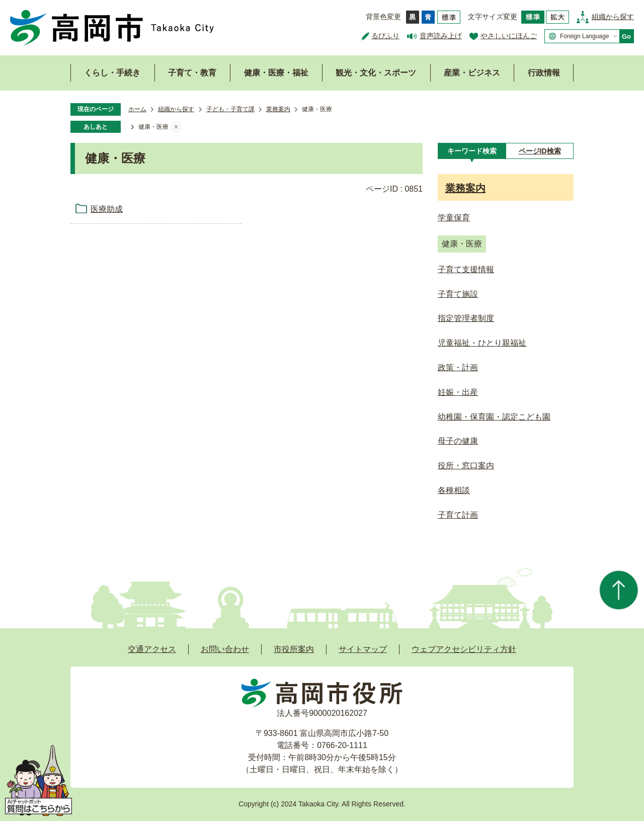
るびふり (385, 36)
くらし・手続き (112, 73)
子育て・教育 (192, 73)
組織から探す (613, 17)
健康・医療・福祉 (276, 73)
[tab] (472, 151)
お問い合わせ (225, 649)
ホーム (137, 109)
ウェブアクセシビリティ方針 (464, 649)
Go (626, 36)
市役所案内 (294, 649)
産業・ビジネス (472, 73)
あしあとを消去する (176, 127)
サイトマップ (363, 649)
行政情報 (544, 73)
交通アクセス (152, 649)
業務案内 (278, 109)
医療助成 (107, 209)
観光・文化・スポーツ (376, 73)
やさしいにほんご (509, 36)
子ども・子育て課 (230, 109)
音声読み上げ (441, 36)
